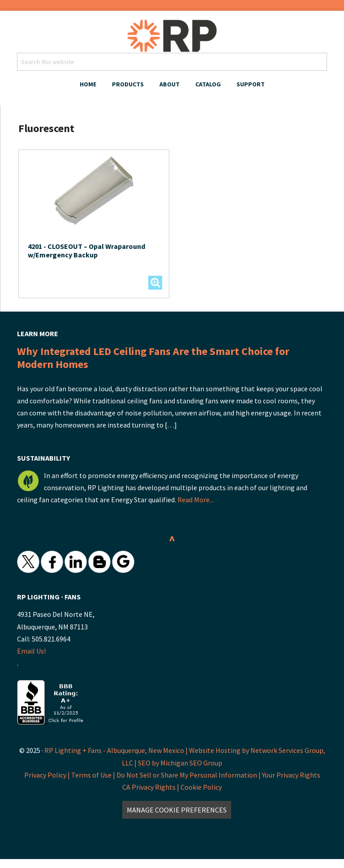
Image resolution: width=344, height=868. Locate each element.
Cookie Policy (201, 787)
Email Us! (31, 651)
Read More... (196, 500)
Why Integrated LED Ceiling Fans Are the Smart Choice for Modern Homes (153, 358)
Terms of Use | (94, 775)
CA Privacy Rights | (151, 787)
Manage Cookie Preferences (177, 810)
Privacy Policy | (48, 775)
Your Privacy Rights (291, 775)
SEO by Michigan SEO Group (180, 763)
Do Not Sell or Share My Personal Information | (189, 775)
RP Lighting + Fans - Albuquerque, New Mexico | (116, 750)
